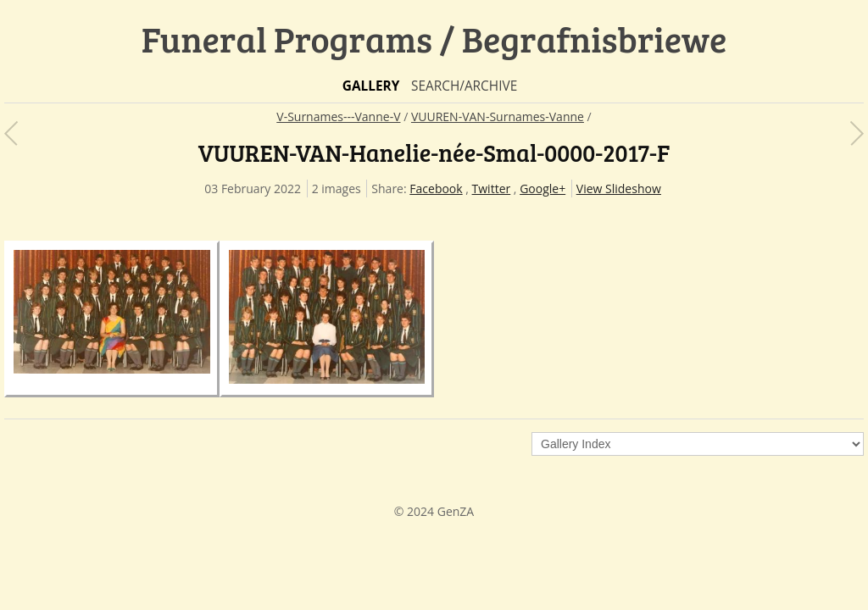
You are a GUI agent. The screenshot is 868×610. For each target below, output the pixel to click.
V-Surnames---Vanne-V (338, 116)
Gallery (371, 86)
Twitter (492, 189)
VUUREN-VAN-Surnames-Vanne (498, 116)
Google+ (542, 189)
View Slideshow (619, 189)
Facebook (436, 189)
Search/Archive (464, 86)
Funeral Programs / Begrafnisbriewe (434, 39)
